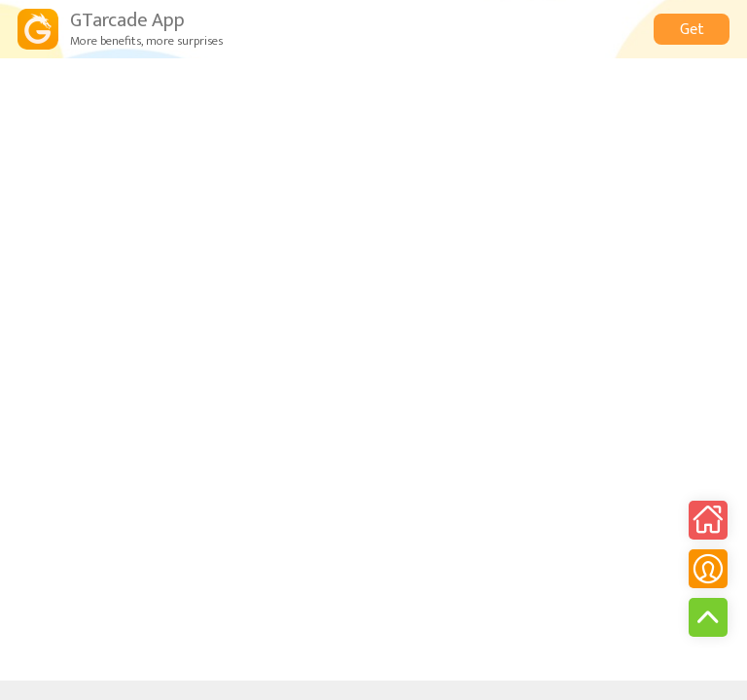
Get (692, 30)
